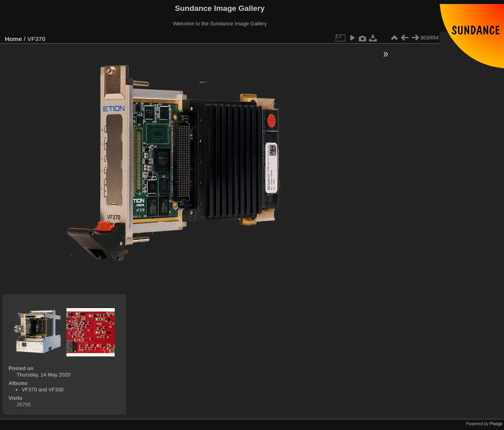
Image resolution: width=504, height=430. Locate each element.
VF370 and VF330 (43, 390)
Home (13, 39)
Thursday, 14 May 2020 (43, 375)
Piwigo (496, 424)
